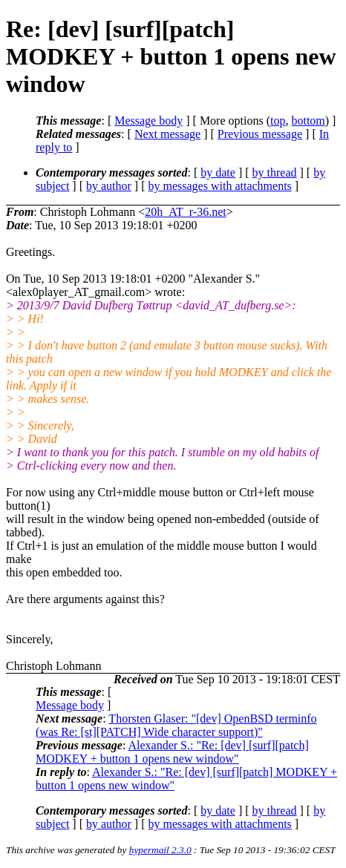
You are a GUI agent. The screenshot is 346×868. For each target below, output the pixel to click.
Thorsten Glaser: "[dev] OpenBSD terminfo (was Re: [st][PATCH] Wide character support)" (176, 725)
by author (109, 186)
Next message (167, 134)
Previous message (260, 134)
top (278, 121)
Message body (148, 121)
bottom (308, 121)
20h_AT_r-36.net (185, 212)
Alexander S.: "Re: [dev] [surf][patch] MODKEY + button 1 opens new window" (172, 752)
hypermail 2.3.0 (160, 850)
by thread (275, 172)
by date (218, 172)
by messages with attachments (220, 186)
